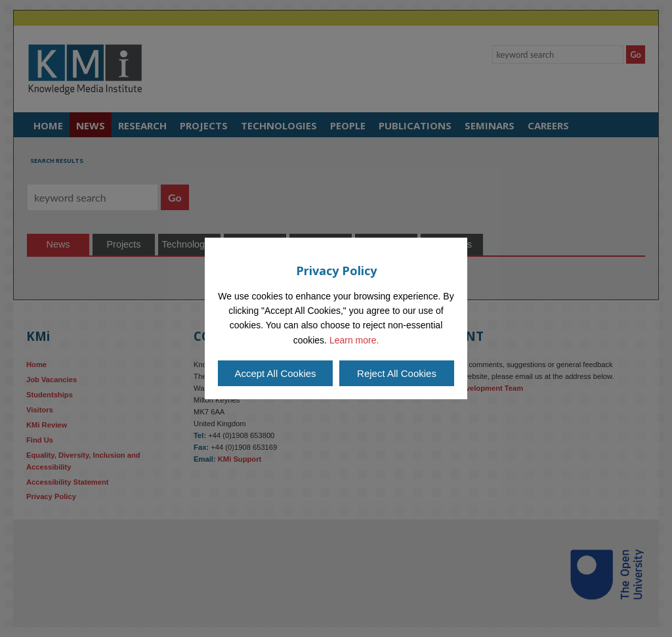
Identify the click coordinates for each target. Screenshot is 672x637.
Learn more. (354, 340)
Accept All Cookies (275, 373)
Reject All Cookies (397, 373)
